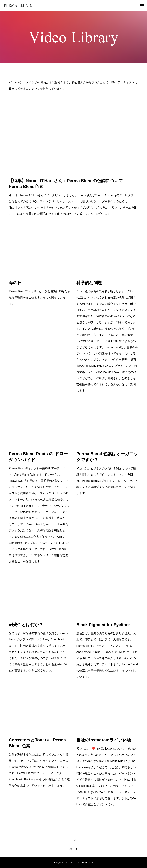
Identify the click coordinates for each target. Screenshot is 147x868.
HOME (74, 840)
